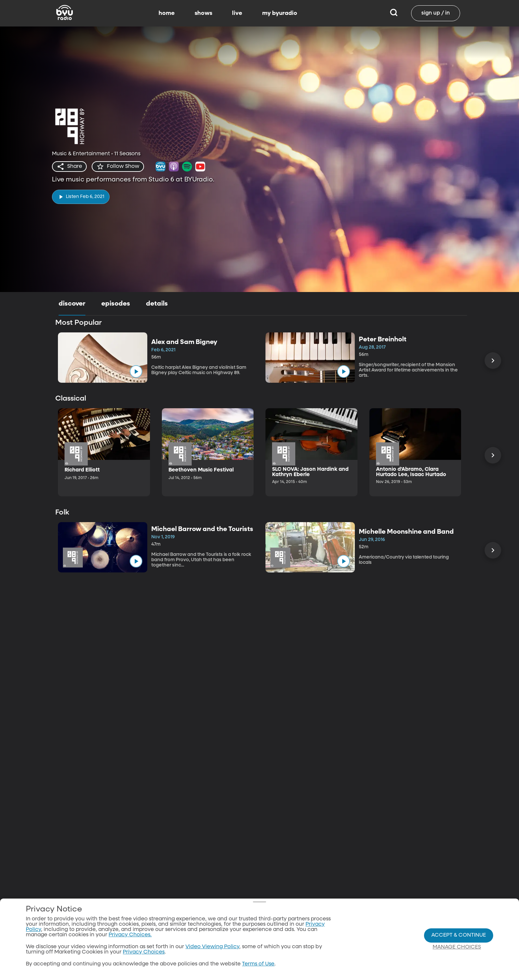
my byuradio (280, 13)
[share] (69, 167)
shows (203, 13)
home (167, 13)
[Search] (394, 13)
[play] (81, 197)
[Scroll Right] (493, 361)
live (237, 13)
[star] (118, 167)
